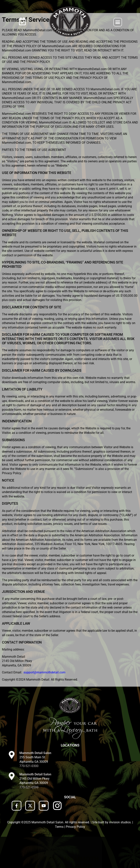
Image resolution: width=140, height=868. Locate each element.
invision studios (120, 854)
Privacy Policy (75, 858)
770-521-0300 (29, 797)
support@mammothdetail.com (44, 704)
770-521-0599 (29, 818)
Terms (59, 858)
